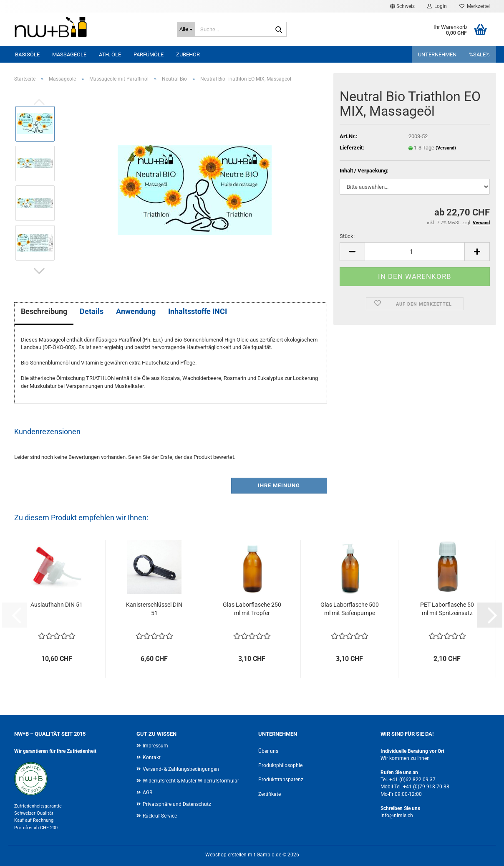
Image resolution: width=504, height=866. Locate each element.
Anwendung (136, 311)
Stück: (347, 236)
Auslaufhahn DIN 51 (57, 605)
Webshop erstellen (226, 855)
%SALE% (479, 54)
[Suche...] (186, 29)
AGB (147, 793)
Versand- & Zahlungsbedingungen (181, 769)
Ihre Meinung (279, 485)
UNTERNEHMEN (437, 54)
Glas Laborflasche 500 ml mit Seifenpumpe (350, 609)
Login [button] (437, 6)
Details (92, 311)
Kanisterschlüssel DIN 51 (154, 609)
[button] (402, 6)
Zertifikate (270, 794)
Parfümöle (149, 54)
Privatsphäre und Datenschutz (177, 804)
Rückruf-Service (160, 816)
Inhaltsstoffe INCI (198, 311)
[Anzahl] (415, 252)
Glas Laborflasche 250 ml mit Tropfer (252, 609)
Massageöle (69, 54)
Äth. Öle (110, 54)
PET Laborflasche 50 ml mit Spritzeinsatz (447, 609)
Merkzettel (475, 6)
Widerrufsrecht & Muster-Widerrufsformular (191, 781)
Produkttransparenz (281, 780)
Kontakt (152, 757)
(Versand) (446, 148)
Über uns (268, 751)
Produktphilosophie (280, 765)
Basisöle (27, 54)
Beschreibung (44, 311)
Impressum (155, 746)
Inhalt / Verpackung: (364, 171)
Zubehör (188, 54)
